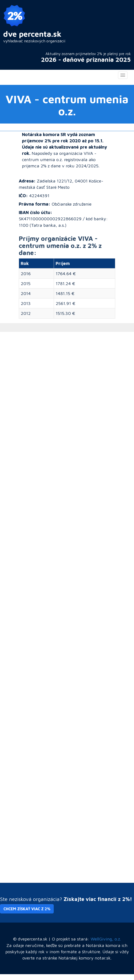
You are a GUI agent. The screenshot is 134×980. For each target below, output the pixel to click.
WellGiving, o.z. (106, 939)
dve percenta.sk (32, 34)
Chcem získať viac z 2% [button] (27, 909)
